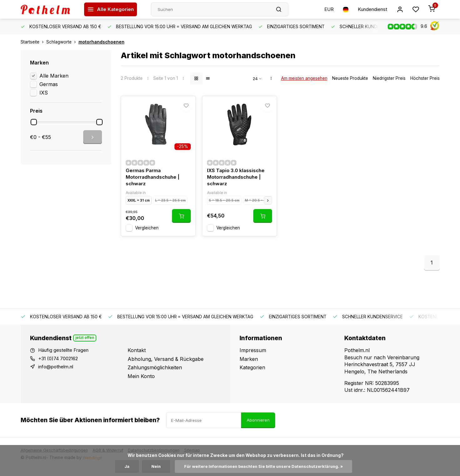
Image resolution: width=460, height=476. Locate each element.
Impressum (253, 356)
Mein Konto (141, 382)
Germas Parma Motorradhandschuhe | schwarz (154, 183)
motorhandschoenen (101, 42)
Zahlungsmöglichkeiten (155, 374)
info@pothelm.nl (58, 374)
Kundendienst (370, 9)
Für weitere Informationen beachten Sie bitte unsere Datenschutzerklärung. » (264, 466)
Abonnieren (258, 426)
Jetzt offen (85, 344)
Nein (150, 466)
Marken (249, 365)
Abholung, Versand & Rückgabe (166, 365)
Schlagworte (62, 42)
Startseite (33, 42)
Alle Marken (54, 76)
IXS (44, 93)
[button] (268, 206)
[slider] (34, 122)
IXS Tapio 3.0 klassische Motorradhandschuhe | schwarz (237, 183)
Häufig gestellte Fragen (66, 356)
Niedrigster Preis (389, 78)
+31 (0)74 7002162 (61, 365)
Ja (120, 466)
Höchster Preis (425, 78)
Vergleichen (147, 234)
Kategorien (252, 374)
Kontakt (137, 356)
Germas (49, 84)
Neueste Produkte (350, 78)
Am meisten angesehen (304, 78)
